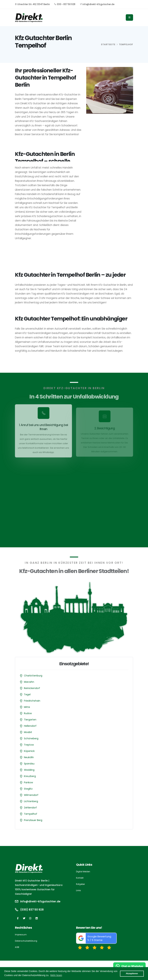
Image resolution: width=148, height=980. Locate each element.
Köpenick (29, 751)
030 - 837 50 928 (65, 4)
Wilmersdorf (31, 795)
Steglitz (28, 789)
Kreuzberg (30, 776)
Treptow (29, 745)
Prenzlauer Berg (33, 820)
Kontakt (80, 878)
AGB (17, 947)
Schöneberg (31, 738)
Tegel (27, 694)
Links (78, 890)
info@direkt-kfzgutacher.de (97, 4)
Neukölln (29, 757)
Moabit (28, 732)
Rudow (28, 713)
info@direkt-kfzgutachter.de (42, 902)
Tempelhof (31, 814)
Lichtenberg (31, 801)
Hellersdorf (30, 726)
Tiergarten (30, 720)
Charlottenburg (33, 676)
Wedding (29, 770)
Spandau (29, 764)
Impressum (21, 935)
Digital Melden (84, 872)
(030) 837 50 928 (33, 910)
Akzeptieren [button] (132, 974)
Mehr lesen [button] (56, 975)
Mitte (27, 707)
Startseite (108, 44)
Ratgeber (81, 884)
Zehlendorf (30, 808)
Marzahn (29, 682)
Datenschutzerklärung (27, 941)
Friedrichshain (32, 701)
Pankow (28, 782)
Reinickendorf (32, 688)
